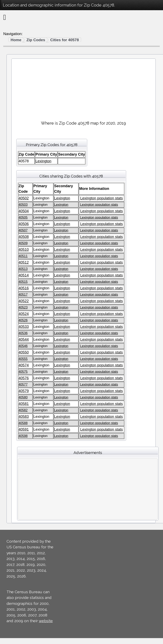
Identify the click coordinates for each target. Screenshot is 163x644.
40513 (23, 269)
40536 (23, 333)
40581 (24, 404)
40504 (24, 211)
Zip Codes (36, 40)
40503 (23, 205)
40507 (23, 230)
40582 (23, 410)
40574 (24, 365)
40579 (24, 391)
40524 (24, 314)
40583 (24, 417)
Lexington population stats (102, 198)
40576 (24, 378)
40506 (24, 224)
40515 (23, 282)
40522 (24, 301)
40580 (23, 397)
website (46, 621)
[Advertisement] (84, 88)
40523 (23, 307)
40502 (24, 198)
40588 (23, 423)
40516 (24, 288)
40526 (23, 320)
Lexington (43, 161)
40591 (24, 429)
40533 (24, 327)
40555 (23, 359)
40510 (24, 250)
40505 (23, 217)
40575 (23, 372)
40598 (23, 436)
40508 (24, 237)
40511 (23, 256)
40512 (24, 262)
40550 (24, 352)
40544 (24, 340)
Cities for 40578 (65, 40)
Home (16, 40)
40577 (23, 385)
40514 (24, 275)
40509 (23, 243)
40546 (23, 346)
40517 (23, 295)
